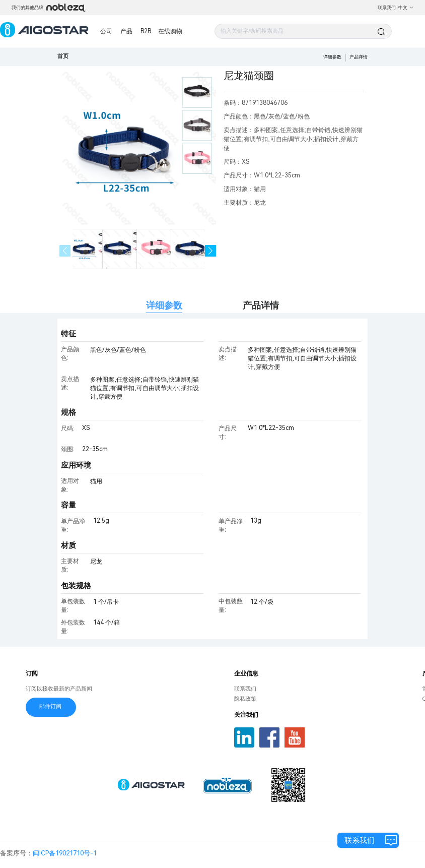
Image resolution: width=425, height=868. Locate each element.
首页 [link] (63, 56)
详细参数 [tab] (164, 305)
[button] (211, 251)
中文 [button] (406, 8)
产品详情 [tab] (261, 305)
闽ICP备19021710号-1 (65, 853)
